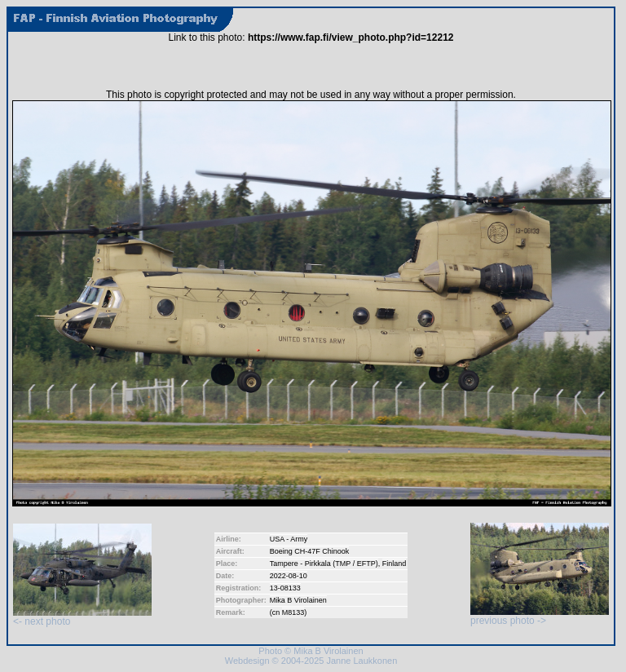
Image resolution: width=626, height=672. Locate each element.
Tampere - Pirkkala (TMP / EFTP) (324, 564)
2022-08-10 (289, 576)
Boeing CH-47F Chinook (310, 551)
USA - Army (289, 539)
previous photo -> (540, 616)
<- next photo (82, 617)
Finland (395, 564)
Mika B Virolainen (298, 600)
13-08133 (285, 588)
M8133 (293, 612)
